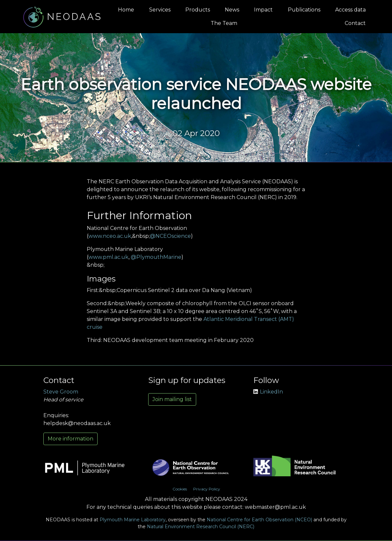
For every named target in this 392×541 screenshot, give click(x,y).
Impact (263, 10)
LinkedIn (268, 392)
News (232, 10)
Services (160, 10)
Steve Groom (61, 392)
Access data (350, 10)
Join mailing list (172, 399)
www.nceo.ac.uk (110, 236)
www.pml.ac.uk (108, 257)
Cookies (180, 489)
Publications (304, 10)
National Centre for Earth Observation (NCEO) (259, 520)
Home (126, 10)
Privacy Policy (207, 489)
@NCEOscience (170, 236)
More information (70, 439)
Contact (355, 23)
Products (198, 10)
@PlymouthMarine (156, 257)
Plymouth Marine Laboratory (133, 520)
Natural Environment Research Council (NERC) (201, 527)
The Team (224, 23)
